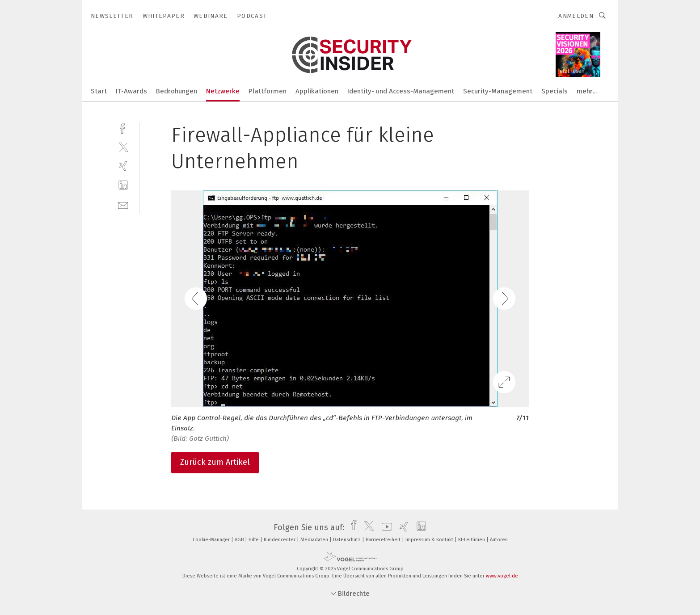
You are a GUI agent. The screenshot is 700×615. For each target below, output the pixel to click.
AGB (240, 540)
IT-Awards (131, 91)
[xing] (123, 166)
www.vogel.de (502, 576)
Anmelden (576, 16)
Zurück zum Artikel (215, 462)
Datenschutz (348, 540)
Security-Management (498, 91)
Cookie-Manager (212, 540)
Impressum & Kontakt (430, 540)
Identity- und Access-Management (401, 91)
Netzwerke (223, 91)
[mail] (123, 204)
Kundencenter (280, 540)
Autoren (499, 540)
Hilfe (254, 540)
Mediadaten (315, 540)
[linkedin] (123, 185)
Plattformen (268, 91)
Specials (555, 91)
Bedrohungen (177, 91)
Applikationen (317, 91)
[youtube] (385, 527)
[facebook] (123, 128)
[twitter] (123, 147)
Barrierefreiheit (384, 540)
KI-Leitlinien (472, 540)
